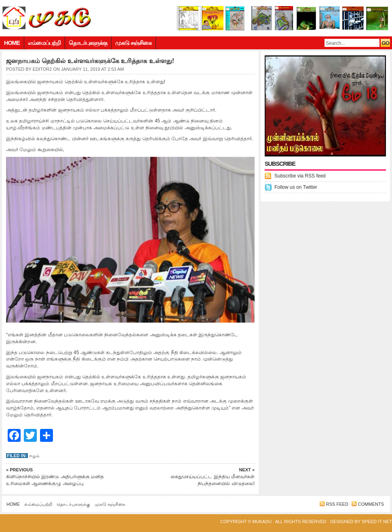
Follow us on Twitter (296, 187)
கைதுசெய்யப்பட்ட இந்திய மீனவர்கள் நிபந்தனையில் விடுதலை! (198, 476)
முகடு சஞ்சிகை (133, 43)
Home (12, 43)
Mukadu (262, 521)
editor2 (42, 69)
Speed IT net (377, 521)
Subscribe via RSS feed (300, 176)
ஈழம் (34, 456)
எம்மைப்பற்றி (44, 43)
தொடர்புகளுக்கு (88, 43)
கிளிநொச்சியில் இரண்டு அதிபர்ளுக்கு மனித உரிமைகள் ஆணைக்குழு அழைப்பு (63, 476)
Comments (371, 504)
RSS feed (337, 504)
